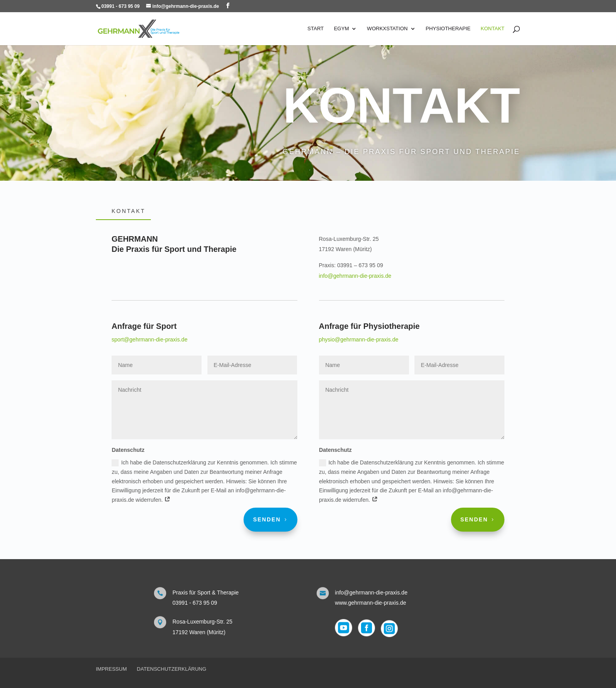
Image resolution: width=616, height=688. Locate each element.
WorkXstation (387, 29)
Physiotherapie (448, 29)
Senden (267, 519)
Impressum (111, 669)
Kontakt (493, 29)
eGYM (341, 29)
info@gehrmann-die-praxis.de (355, 276)
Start (316, 29)
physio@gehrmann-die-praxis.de (358, 339)
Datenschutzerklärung (171, 669)
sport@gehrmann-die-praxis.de (149, 339)
